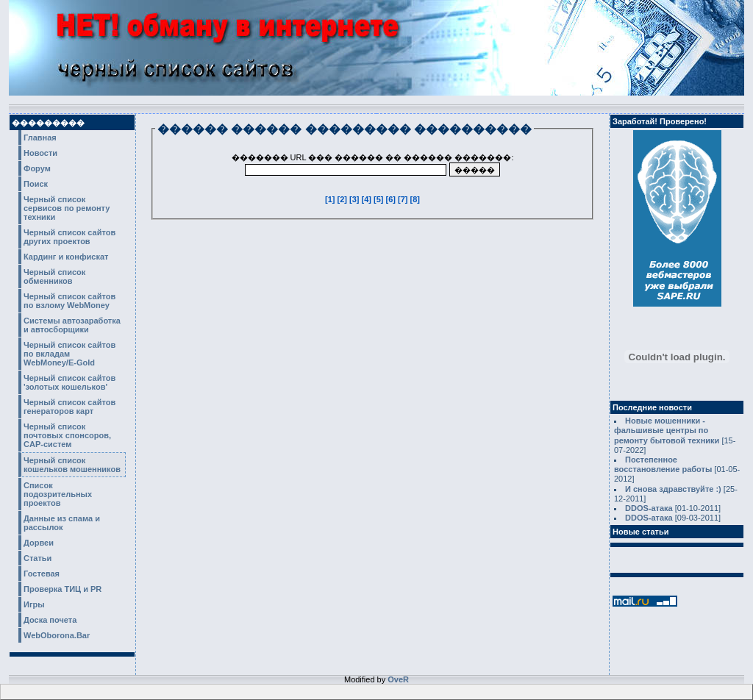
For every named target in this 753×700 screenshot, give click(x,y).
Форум (37, 168)
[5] (380, 199)
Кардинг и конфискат (66, 257)
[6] (392, 199)
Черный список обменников (54, 276)
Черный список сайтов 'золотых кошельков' (69, 382)
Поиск (36, 184)
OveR (398, 679)
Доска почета (50, 620)
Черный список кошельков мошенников (72, 465)
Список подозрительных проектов (58, 494)
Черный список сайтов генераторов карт (69, 407)
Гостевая (42, 574)
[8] (415, 199)
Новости (40, 153)
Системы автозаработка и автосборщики (72, 325)
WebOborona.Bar (57, 635)
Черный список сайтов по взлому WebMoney (69, 301)
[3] (356, 199)
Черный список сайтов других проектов (69, 237)
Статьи (38, 558)
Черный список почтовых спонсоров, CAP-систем (67, 435)
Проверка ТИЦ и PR (63, 589)
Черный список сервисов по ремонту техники (67, 208)
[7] (404, 199)
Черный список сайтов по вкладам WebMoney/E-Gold (69, 354)
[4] (368, 199)
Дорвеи (39, 543)
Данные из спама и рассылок (62, 523)
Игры (34, 604)
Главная (40, 137)
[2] (344, 199)
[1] (331, 199)
